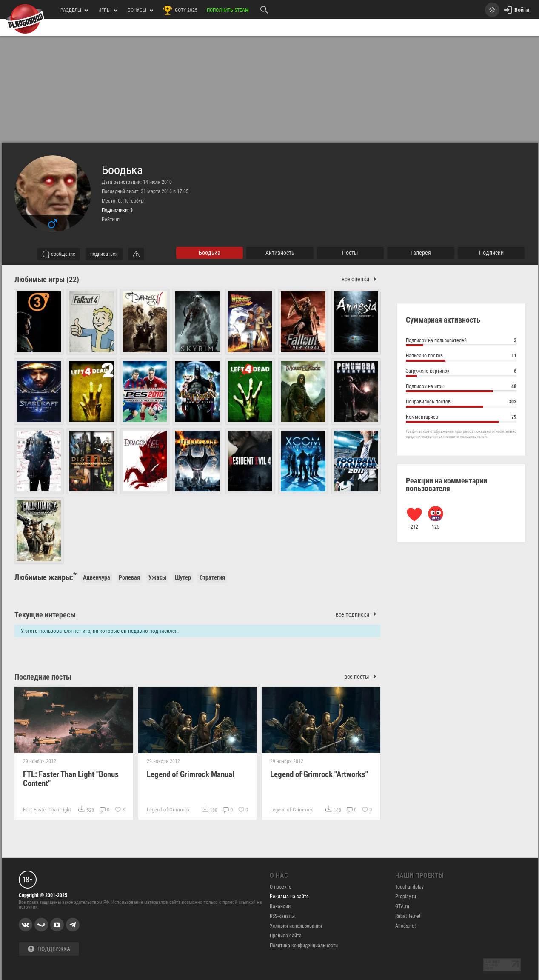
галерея (421, 253)
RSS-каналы (282, 916)
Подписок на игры (461, 387)
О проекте (281, 887)
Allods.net (406, 926)
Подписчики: (117, 210)
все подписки (358, 615)
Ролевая (129, 577)
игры (108, 10)
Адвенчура (97, 577)
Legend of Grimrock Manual (190, 774)
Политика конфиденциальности (304, 946)
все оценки (361, 279)
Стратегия (212, 577)
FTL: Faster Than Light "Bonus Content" (71, 779)
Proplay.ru (406, 897)
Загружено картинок (461, 372)
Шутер (183, 577)
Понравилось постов (461, 403)
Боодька (122, 170)
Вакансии (280, 906)
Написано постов (461, 357)
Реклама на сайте (289, 897)
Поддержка (49, 949)
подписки (491, 253)
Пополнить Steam (228, 10)
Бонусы (140, 10)
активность (280, 253)
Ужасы (157, 577)
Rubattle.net (408, 916)
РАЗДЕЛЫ (74, 10)
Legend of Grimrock (168, 810)
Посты (350, 253)
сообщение (59, 254)
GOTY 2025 (180, 10)
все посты (362, 677)
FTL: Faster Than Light (47, 810)
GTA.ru (402, 906)
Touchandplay (409, 887)
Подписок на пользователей (461, 341)
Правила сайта (286, 936)
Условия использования (296, 926)
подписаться (104, 254)
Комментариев (461, 418)
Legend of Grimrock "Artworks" (319, 774)
